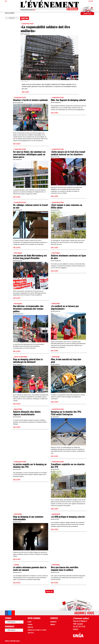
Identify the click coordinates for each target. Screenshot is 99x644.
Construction (28, 24)
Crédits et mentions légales (12, 641)
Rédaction (30, 627)
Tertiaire (56, 357)
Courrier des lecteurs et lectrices (37, 630)
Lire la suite (25, 92)
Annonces (53, 625)
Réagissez (12, 18)
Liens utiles (31, 633)
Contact (76, 629)
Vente (17, 565)
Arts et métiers (21, 357)
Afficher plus (50, 591)
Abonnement (53, 622)
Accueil (30, 622)
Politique (18, 253)
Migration (56, 514)
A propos (30, 625)
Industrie (56, 304)
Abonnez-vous (87, 14)
